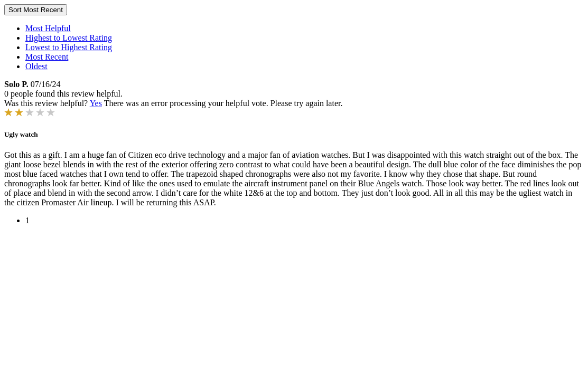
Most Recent (47, 57)
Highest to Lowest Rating (69, 38)
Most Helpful (48, 28)
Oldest (36, 66)
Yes (96, 103)
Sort (36, 10)
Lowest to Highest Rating (69, 47)
